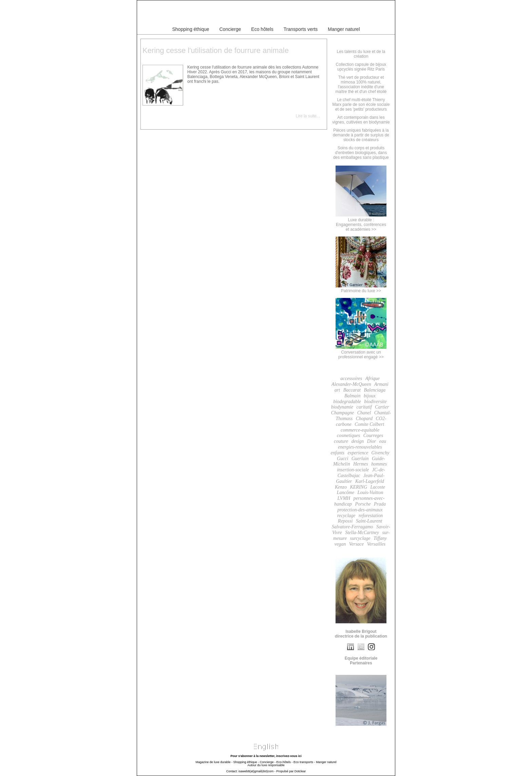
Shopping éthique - (246, 762)
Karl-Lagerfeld (370, 481)
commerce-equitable (360, 430)
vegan (340, 544)
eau (383, 441)
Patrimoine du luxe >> (361, 288)
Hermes (361, 464)
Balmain (352, 396)
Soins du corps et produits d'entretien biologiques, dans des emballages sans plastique (361, 153)
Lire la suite (306, 116)
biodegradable (347, 402)
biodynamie (342, 407)
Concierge (230, 29)
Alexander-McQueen (351, 384)
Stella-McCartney (362, 533)
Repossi (345, 521)
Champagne (343, 413)
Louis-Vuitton (370, 493)
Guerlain (360, 459)
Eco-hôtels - (285, 762)
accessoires (351, 378)
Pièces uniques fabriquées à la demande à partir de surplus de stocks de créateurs (361, 135)
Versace (357, 544)
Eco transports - (304, 762)
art (337, 390)
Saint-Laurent (369, 521)
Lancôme (346, 493)
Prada (380, 504)
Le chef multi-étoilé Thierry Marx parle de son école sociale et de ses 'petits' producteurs (361, 105)
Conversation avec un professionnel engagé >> (361, 352)
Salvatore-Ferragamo (353, 527)
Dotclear (300, 771)
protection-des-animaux (360, 510)
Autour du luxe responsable (266, 765)
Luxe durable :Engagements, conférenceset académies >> (361, 222)
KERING (358, 487)
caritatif (364, 407)
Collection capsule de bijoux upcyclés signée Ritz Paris (361, 67)
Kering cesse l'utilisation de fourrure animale (216, 50)
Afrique (373, 378)
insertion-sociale (353, 470)
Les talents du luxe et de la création (361, 54)
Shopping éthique (191, 29)
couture (341, 441)
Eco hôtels (262, 29)
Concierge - (268, 762)
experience (358, 453)
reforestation (371, 516)
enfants (338, 453)
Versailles (376, 544)
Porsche (363, 504)
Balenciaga (375, 390)
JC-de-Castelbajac (361, 473)
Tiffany (380, 538)
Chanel (364, 413)
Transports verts (301, 29)
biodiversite (376, 402)
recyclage (346, 516)
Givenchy (381, 453)
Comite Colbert (369, 424)
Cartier (382, 407)
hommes (379, 464)
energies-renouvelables (360, 447)
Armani (381, 384)
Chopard (364, 419)
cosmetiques (348, 436)
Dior (372, 441)
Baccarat (352, 390)
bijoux (370, 396)
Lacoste (378, 487)
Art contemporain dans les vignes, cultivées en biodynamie (361, 120)
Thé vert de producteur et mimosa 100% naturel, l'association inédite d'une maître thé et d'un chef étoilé (361, 84)
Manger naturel (344, 29)
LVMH (344, 498)
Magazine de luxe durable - (214, 762)
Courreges (373, 436)
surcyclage (360, 538)
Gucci (343, 459)
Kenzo (341, 487)
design (358, 441)
